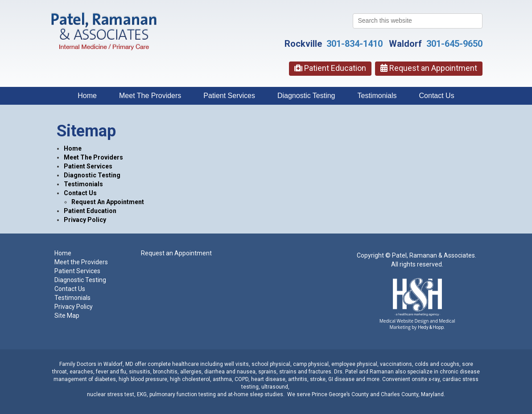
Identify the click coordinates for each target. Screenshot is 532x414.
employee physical (354, 364)
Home (87, 96)
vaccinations (396, 364)
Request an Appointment (429, 68)
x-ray (434, 379)
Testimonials (377, 96)
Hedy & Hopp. (431, 327)
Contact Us (437, 96)
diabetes (105, 379)
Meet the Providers (81, 262)
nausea (246, 372)
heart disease (268, 379)
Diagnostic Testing (306, 96)
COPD (241, 379)
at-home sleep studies (256, 394)
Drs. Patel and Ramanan (364, 372)
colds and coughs (436, 364)
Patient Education (330, 68)
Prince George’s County (340, 394)
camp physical (311, 364)
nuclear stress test (111, 394)
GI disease (341, 379)
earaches (81, 372)
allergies (191, 372)
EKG (142, 394)
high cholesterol (190, 379)
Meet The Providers (150, 96)
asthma (222, 379)
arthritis (298, 379)
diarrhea (214, 372)
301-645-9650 (454, 44)
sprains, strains (277, 372)
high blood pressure (143, 379)
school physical (271, 364)
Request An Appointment (108, 202)
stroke (318, 379)
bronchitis (165, 372)
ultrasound (275, 387)
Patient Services (229, 96)
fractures (320, 372)
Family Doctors (78, 364)
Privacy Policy (85, 220)
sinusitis (140, 372)
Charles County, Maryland (412, 394)
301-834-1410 (355, 44)
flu (123, 372)
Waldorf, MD (118, 364)
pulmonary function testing (183, 394)
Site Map (67, 316)
